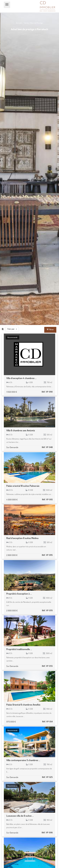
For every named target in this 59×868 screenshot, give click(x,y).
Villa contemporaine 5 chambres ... (23, 760)
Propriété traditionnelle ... (19, 649)
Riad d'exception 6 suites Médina (22, 538)
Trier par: (11, 329)
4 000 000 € (12, 500)
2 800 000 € (12, 555)
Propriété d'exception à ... (19, 594)
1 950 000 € (12, 392)
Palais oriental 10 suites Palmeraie (23, 486)
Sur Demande (12, 447)
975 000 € (11, 722)
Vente (26, 23)
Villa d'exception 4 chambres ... (21, 378)
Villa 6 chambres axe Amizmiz (21, 430)
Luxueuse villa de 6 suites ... (20, 816)
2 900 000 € (12, 611)
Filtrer (50, 329)
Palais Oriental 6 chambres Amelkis (23, 705)
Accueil (19, 23)
